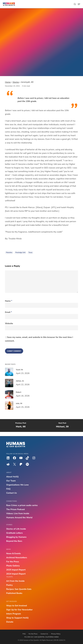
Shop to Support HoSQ (17, 618)
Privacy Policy (56, 634)
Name (9, 301)
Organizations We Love (17, 485)
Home (8, 82)
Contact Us (12, 493)
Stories (16, 82)
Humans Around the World (19, 518)
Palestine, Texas (21, 72)
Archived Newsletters (17, 558)
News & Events (14, 553)
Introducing (12, 52)
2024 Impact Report (16, 574)
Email (8, 312)
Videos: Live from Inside (18, 513)
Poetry (9, 585)
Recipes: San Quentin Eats (19, 589)
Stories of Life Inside (16, 529)
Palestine (9, 252)
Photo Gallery (13, 566)
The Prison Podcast (15, 509)
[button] (79, 4)
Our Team (11, 481)
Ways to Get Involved (17, 606)
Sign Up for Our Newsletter (19, 610)
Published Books (14, 593)
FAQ (8, 489)
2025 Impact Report (16, 570)
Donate (10, 622)
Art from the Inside (15, 581)
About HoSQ (12, 477)
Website (9, 323)
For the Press (13, 562)
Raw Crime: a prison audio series (22, 505)
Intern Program (14, 614)
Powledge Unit (19, 68)
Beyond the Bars (14, 541)
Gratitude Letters (14, 533)
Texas (30, 252)
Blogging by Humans (16, 537)
